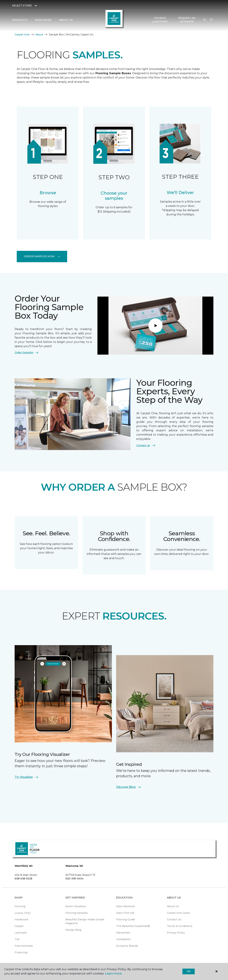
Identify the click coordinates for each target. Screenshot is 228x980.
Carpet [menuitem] (19, 926)
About (39, 35)
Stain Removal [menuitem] (125, 906)
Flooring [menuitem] (20, 906)
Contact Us (146, 445)
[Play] (156, 326)
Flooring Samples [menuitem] (77, 913)
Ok (189, 971)
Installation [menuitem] (123, 939)
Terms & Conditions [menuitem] (180, 926)
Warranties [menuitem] (123, 933)
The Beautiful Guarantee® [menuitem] (133, 926)
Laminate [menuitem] (21, 933)
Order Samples (27, 353)
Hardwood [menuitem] (21, 919)
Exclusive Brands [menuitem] (127, 946)
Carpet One (22, 35)
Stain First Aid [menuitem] (125, 913)
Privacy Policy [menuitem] (176, 933)
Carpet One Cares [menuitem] (178, 913)
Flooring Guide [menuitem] (126, 919)
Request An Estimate (187, 20)
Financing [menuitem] (21, 952)
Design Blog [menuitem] (73, 930)
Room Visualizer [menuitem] (76, 906)
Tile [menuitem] (17, 939)
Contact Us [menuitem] (174, 919)
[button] (204, 20)
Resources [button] (43, 20)
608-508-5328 (23, 879)
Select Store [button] (22, 6)
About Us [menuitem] (173, 906)
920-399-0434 (74, 879)
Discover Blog (129, 787)
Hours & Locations (160, 20)
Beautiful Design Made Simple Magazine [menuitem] (85, 921)
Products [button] (20, 20)
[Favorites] (211, 20)
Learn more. (114, 974)
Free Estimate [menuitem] (24, 946)
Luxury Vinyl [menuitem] (23, 913)
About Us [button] (66, 20)
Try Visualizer (27, 777)
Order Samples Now (42, 256)
